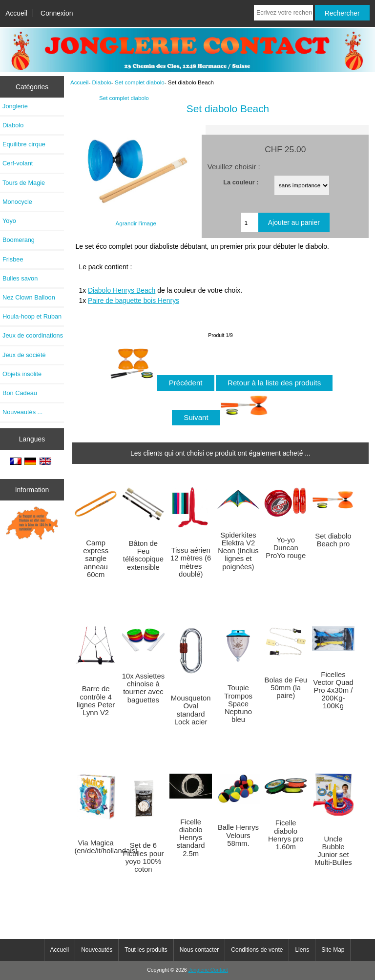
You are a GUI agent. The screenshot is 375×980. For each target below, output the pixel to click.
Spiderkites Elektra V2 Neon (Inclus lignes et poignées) (238, 551)
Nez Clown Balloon (29, 297)
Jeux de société (24, 355)
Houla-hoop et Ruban (32, 316)
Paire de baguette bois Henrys (134, 300)
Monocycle (17, 202)
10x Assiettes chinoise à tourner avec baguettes (143, 688)
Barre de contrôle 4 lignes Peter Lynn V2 (96, 701)
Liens (302, 950)
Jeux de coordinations (33, 335)
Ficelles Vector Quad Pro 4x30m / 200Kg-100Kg (333, 690)
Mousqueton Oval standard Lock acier (191, 710)
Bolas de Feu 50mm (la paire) (286, 688)
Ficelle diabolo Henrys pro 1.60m (286, 835)
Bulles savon (20, 278)
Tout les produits (146, 950)
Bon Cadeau (20, 393)
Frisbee (13, 259)
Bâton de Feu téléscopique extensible (143, 555)
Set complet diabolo (140, 82)
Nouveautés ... (22, 412)
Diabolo (102, 82)
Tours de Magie (24, 183)
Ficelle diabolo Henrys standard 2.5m (191, 838)
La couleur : (241, 182)
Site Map (333, 950)
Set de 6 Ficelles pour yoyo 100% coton (143, 857)
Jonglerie (15, 106)
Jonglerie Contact (208, 970)
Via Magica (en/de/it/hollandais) (96, 847)
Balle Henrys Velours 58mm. (238, 835)
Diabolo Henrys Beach (122, 290)
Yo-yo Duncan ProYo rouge (286, 548)
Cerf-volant (18, 163)
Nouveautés (97, 950)
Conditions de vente (257, 950)
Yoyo (9, 221)
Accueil (16, 13)
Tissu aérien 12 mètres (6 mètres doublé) (191, 562)
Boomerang (19, 240)
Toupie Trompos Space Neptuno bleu (238, 704)
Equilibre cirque (24, 144)
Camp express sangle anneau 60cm (96, 559)
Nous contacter (199, 950)
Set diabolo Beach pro (333, 540)
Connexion (57, 13)
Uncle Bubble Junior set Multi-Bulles (333, 851)
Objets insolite (22, 374)
